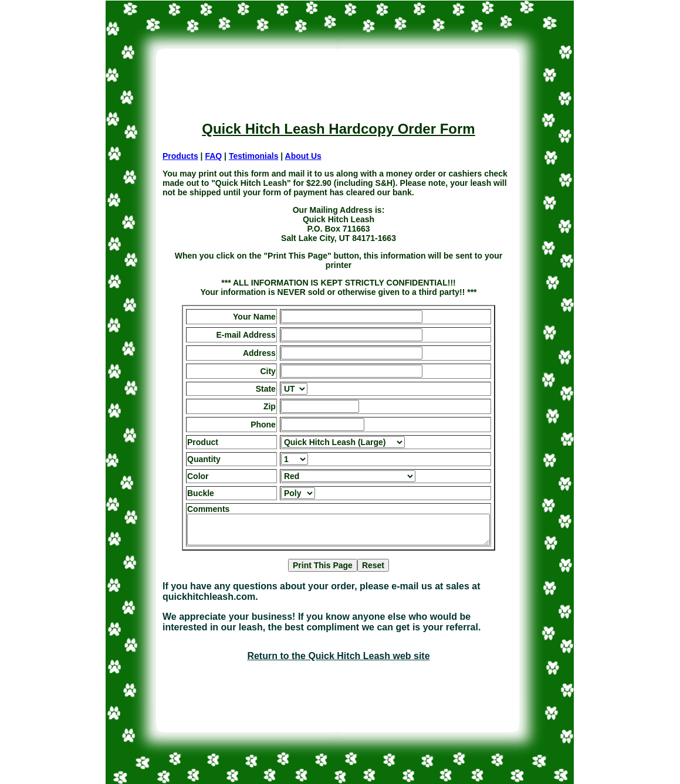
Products (180, 156)
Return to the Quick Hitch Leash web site (338, 656)
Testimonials (254, 156)
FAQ (213, 156)
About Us (303, 156)
